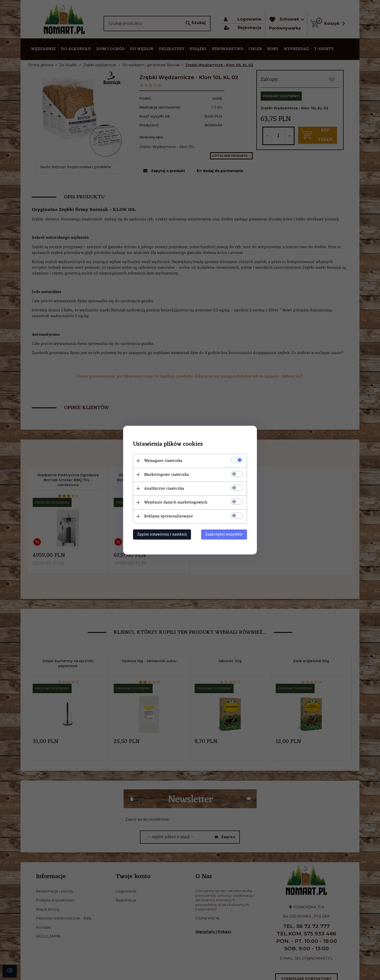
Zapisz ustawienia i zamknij (162, 534)
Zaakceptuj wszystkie (224, 534)
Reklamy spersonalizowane (169, 516)
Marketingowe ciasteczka (166, 475)
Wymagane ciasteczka (163, 461)
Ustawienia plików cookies (168, 444)
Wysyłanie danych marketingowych (176, 502)
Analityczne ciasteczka (164, 488)
